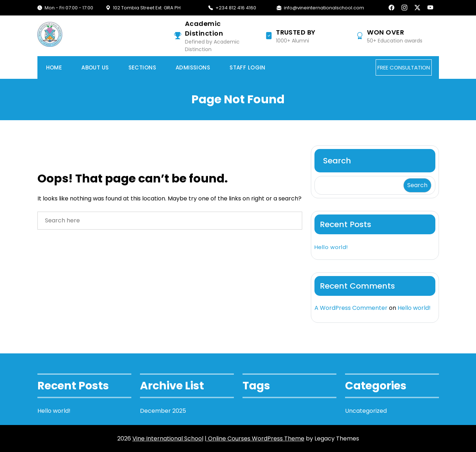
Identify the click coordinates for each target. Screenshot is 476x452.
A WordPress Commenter (351, 308)
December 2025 (163, 411)
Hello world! (331, 247)
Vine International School (168, 439)
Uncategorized (366, 411)
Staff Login (248, 67)
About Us (95, 67)
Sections (142, 67)
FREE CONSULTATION (404, 67)
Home (54, 67)
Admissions (193, 67)
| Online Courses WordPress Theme (255, 439)
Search (337, 161)
